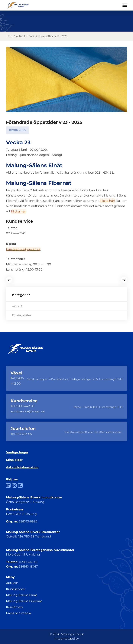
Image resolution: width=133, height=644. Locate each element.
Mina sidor (14, 460)
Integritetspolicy (67, 639)
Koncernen (14, 607)
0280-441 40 (28, 562)
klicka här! (107, 201)
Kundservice (15, 589)
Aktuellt (21, 36)
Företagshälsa (21, 315)
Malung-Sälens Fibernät (24, 601)
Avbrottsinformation (22, 467)
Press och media (18, 613)
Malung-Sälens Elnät (22, 595)
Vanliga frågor (17, 452)
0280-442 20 (25, 406)
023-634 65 (24, 434)
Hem (10, 36)
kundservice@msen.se (23, 249)
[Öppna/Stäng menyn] (125, 5)
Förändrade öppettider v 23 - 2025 (48, 36)
